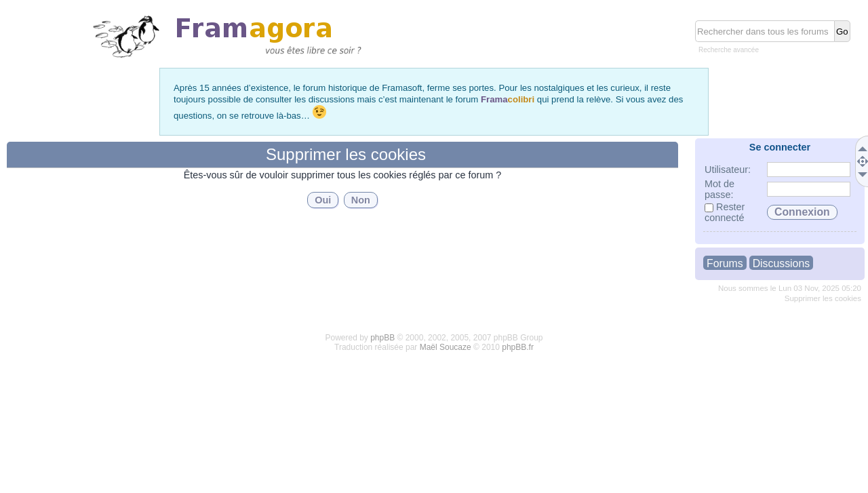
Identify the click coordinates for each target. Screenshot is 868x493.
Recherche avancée (729, 50)
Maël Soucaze (446, 347)
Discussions (781, 263)
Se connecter (780, 147)
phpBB (382, 338)
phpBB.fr (518, 347)
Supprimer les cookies (823, 298)
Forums (725, 263)
